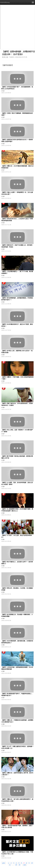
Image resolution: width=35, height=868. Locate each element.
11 (10, 865)
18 (16, 865)
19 (19, 865)
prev (4, 863)
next (25, 865)
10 (32, 863)
